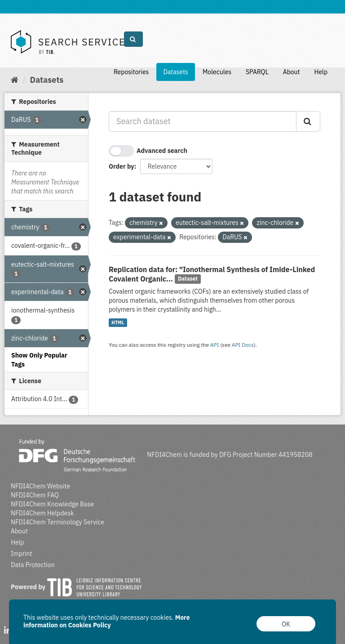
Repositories (131, 72)
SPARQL (257, 72)
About (292, 72)
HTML (118, 322)
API (215, 345)
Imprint (21, 554)
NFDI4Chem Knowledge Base (52, 504)
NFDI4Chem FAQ (35, 495)
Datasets (176, 72)
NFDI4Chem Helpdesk (42, 513)
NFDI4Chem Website (40, 486)
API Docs (243, 345)
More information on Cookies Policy (107, 621)
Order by (122, 166)
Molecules (217, 72)
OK (286, 624)
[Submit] (308, 121)
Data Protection (33, 565)
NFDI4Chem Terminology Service (57, 522)
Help (321, 72)
